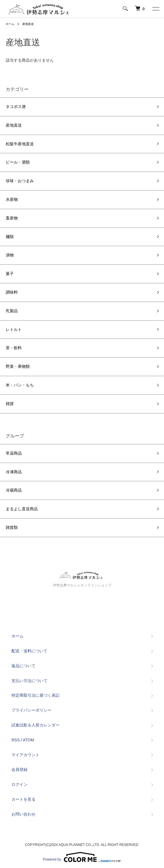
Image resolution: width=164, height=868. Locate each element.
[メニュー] (155, 9)
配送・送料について (29, 651)
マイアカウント (25, 755)
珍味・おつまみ (20, 181)
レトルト (14, 329)
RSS (16, 740)
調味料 (12, 292)
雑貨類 (12, 527)
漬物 (10, 255)
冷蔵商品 (14, 490)
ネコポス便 (16, 107)
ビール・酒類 (18, 162)
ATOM (28, 740)
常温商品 (14, 453)
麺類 (10, 237)
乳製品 (12, 311)
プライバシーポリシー (31, 710)
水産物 (12, 199)
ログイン (19, 784)
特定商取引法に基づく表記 (35, 695)
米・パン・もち (20, 385)
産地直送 (28, 24)
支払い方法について (29, 681)
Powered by (82, 857)
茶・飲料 (14, 348)
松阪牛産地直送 (20, 144)
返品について (23, 666)
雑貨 (10, 404)
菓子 (10, 274)
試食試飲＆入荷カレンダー (35, 725)
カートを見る (23, 799)
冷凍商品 (14, 472)
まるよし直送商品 (22, 509)
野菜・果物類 (18, 366)
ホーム (10, 24)
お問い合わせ (23, 814)
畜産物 (12, 218)
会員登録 (19, 769)
